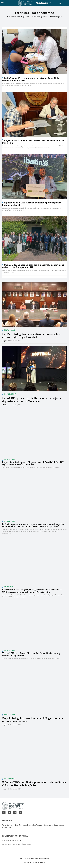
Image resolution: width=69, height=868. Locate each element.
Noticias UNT (10, 394)
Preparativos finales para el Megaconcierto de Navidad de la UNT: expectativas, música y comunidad (33, 463)
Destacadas (10, 330)
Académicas (9, 714)
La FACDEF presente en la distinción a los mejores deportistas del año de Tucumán (32, 400)
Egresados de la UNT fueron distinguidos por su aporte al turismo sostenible (32, 204)
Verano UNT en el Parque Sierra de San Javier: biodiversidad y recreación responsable (31, 654)
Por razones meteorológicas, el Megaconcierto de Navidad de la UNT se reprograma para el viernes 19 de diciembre (32, 591)
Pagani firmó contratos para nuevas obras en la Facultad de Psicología (33, 142)
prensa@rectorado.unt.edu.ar (11, 840)
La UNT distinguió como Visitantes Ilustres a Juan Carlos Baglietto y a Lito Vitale (32, 336)
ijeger (5, 341)
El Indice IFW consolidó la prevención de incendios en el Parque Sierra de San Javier (34, 784)
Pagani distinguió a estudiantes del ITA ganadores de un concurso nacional (33, 720)
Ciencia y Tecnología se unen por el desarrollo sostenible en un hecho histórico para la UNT (33, 266)
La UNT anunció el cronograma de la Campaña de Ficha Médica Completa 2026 (31, 79)
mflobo (5, 405)
